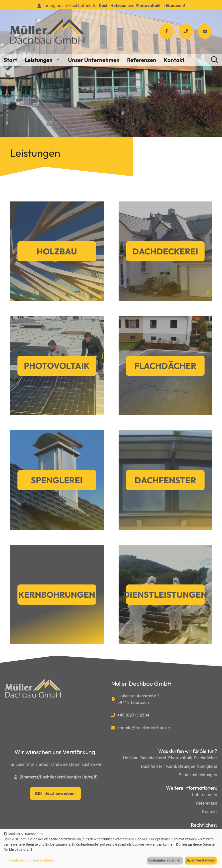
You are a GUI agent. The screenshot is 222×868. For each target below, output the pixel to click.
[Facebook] (167, 31)
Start (10, 60)
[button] (215, 60)
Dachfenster (165, 480)
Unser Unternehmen (94, 60)
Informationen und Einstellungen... (30, 860)
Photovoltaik (57, 366)
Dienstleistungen (165, 595)
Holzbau (57, 251)
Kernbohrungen (57, 595)
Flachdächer (165, 366)
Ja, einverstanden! (201, 860)
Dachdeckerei (165, 251)
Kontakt (174, 60)
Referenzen (142, 60)
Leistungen (44, 60)
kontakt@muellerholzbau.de (144, 728)
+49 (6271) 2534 (133, 715)
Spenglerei (57, 480)
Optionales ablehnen (165, 860)
